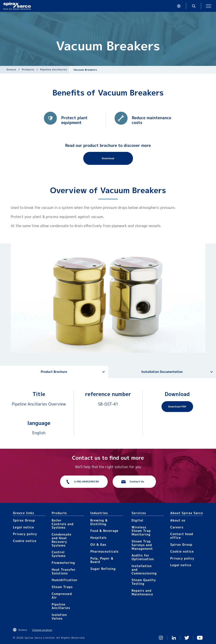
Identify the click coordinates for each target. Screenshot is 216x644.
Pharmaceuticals (105, 551)
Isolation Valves (59, 617)
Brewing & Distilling (99, 522)
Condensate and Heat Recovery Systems (62, 540)
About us (178, 520)
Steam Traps (62, 587)
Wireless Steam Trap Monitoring (141, 531)
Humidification (64, 580)
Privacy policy (25, 534)
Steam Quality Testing (144, 582)
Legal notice (24, 527)
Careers (177, 527)
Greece (11, 69)
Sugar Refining (103, 569)
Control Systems (59, 554)
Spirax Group (24, 520)
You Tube (200, 638)
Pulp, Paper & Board (102, 560)
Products (28, 69)
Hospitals (98, 538)
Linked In (174, 638)
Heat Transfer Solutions (64, 571)
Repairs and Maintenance (142, 592)
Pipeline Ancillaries (54, 69)
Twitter (187, 638)
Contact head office (182, 536)
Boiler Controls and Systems (63, 524)
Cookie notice (25, 541)
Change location (42, 630)
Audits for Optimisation (143, 557)
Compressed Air (62, 596)
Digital (137, 520)
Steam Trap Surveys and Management (142, 545)
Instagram (161, 638)
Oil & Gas (98, 545)
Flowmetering (63, 563)
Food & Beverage (104, 531)
